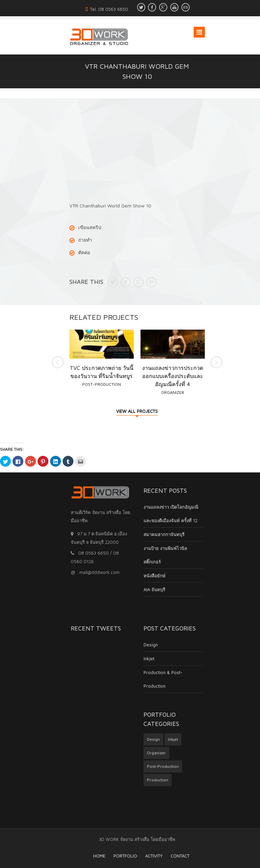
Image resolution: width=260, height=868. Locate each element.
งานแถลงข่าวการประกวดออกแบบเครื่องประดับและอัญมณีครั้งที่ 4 (173, 376)
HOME (92, 856)
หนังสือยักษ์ (147, 576)
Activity (147, 856)
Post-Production (102, 384)
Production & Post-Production (156, 679)
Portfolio (118, 856)
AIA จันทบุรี (147, 589)
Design (144, 645)
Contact (173, 856)
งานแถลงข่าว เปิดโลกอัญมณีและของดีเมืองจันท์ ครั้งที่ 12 (164, 514)
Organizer (173, 392)
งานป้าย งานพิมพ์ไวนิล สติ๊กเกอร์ (158, 555)
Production (150, 780)
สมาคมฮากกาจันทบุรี (157, 534)
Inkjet (142, 659)
